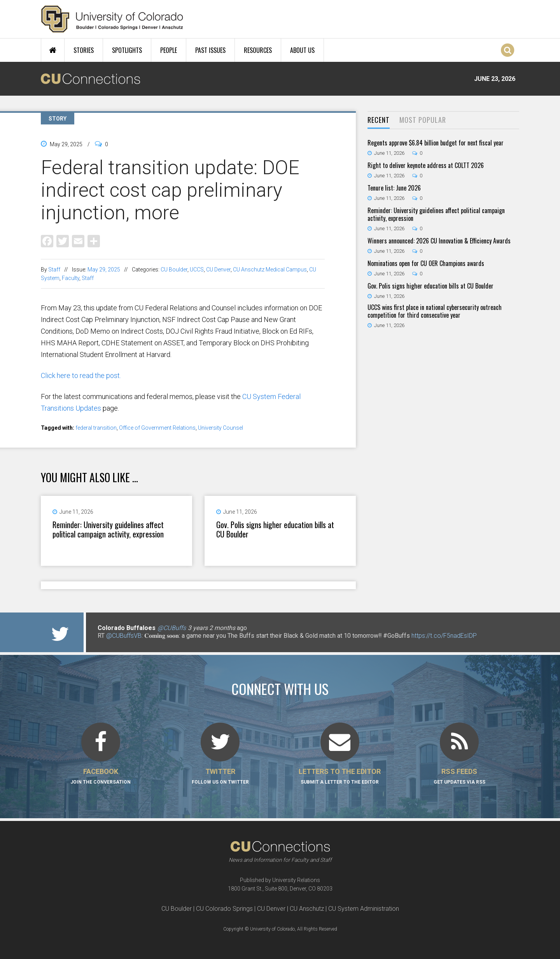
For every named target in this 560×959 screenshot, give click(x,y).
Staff (54, 269)
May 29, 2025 (104, 269)
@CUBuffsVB (124, 636)
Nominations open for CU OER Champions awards (426, 263)
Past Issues (210, 50)
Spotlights (127, 50)
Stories (84, 50)
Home (53, 50)
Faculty (71, 278)
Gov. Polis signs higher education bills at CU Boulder (275, 529)
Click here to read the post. (81, 375)
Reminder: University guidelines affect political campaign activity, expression (108, 529)
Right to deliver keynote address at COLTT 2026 (426, 165)
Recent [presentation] (379, 120)
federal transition (96, 428)
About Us (302, 50)
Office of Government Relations (157, 428)
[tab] (379, 120)
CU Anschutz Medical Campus (270, 269)
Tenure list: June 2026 (394, 188)
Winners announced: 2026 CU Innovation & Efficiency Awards (439, 241)
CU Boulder (174, 269)
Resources (258, 50)
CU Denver (218, 269)
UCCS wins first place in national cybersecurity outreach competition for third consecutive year (435, 311)
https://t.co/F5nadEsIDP (444, 636)
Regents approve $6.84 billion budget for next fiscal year (436, 143)
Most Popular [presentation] (423, 120)
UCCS (197, 269)
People (169, 50)
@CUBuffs (172, 628)
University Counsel (220, 428)
